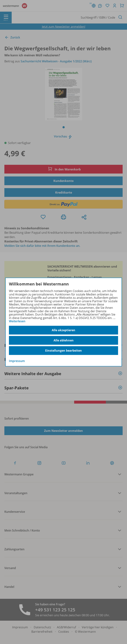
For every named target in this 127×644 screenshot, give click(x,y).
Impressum (17, 361)
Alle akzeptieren (63, 330)
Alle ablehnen (64, 340)
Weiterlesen (17, 321)
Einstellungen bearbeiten (63, 351)
